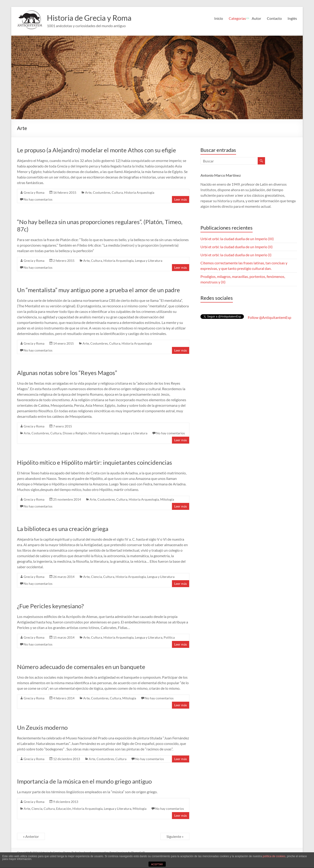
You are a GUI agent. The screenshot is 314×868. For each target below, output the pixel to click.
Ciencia (96, 577)
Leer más (181, 199)
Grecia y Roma (34, 192)
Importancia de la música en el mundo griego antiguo (84, 781)
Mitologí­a (167, 499)
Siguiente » (175, 836)
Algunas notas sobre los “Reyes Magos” (67, 373)
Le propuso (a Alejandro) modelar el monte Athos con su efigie (97, 150)
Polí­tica (169, 637)
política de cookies (274, 856)
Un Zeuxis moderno (42, 727)
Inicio (219, 18)
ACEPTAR (157, 864)
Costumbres (102, 192)
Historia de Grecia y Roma (94, 18)
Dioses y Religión (75, 433)
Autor (256, 18)
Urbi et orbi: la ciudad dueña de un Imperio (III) (237, 239)
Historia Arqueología (139, 192)
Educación (64, 809)
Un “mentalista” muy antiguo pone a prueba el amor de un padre (98, 290)
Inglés (292, 18)
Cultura (117, 192)
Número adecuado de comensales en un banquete (81, 667)
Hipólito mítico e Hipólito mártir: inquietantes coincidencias (94, 462)
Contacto (274, 18)
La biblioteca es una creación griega (63, 529)
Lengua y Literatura (149, 261)
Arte (88, 192)
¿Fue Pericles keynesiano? (50, 606)
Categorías (237, 18)
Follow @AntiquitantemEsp (270, 317)
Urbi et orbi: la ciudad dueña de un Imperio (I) (236, 255)
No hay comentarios (38, 199)
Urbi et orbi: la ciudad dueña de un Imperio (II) (237, 247)
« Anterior (31, 836)
